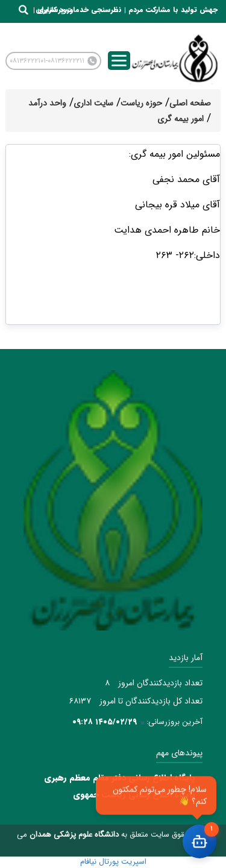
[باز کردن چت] (199, 841)
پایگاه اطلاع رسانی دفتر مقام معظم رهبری (120, 778)
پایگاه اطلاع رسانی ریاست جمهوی (134, 794)
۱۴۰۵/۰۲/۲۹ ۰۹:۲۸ (105, 722)
